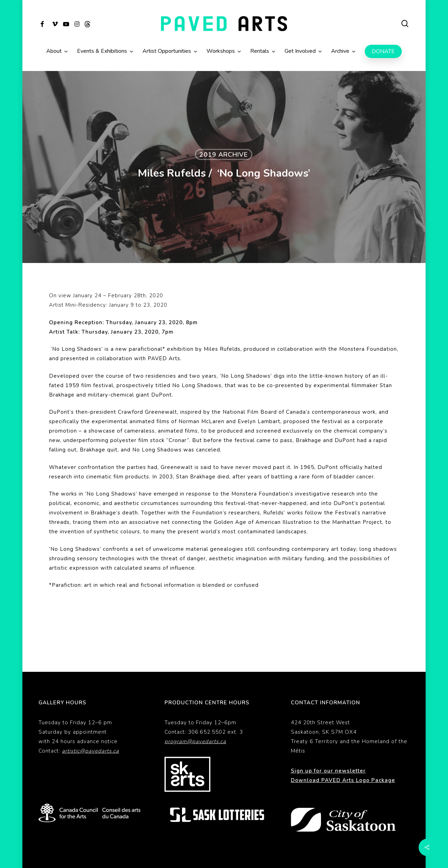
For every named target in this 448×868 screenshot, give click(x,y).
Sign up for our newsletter (328, 747)
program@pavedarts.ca (195, 718)
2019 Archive (224, 155)
